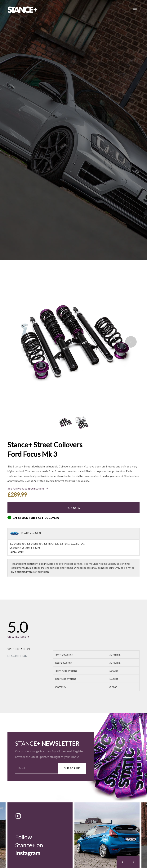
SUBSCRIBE (72, 768)
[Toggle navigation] (135, 10)
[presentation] (131, 342)
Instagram (28, 853)
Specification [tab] (19, 649)
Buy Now (74, 508)
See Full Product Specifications (26, 488)
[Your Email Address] (37, 768)
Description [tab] (17, 656)
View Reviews (17, 637)
